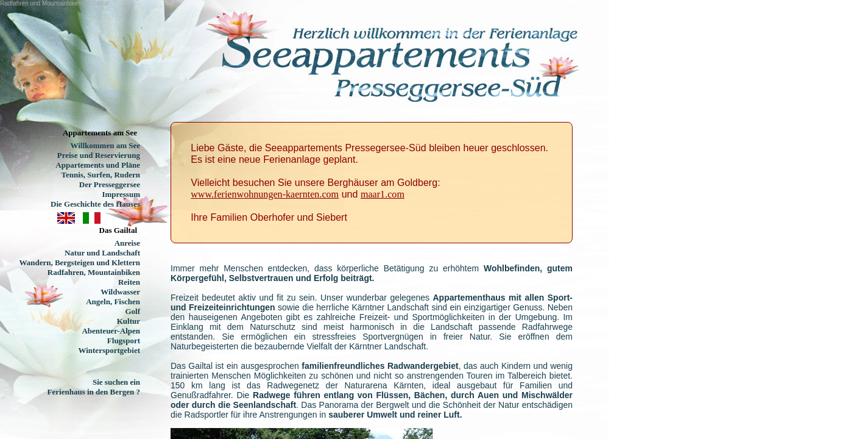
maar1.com (383, 194)
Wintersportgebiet (109, 350)
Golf (132, 311)
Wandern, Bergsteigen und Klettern (79, 262)
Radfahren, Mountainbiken (94, 272)
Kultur (129, 321)
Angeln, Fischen (113, 302)
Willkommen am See (105, 145)
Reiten (129, 282)
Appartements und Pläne (98, 165)
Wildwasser (120, 292)
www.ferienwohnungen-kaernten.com (265, 194)
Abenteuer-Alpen (111, 331)
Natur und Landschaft (102, 253)
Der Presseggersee (110, 184)
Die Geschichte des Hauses (95, 204)
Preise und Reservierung (99, 155)
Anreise (127, 243)
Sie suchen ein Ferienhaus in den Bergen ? (94, 387)
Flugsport (124, 341)
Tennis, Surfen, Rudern (101, 175)
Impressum (121, 194)
